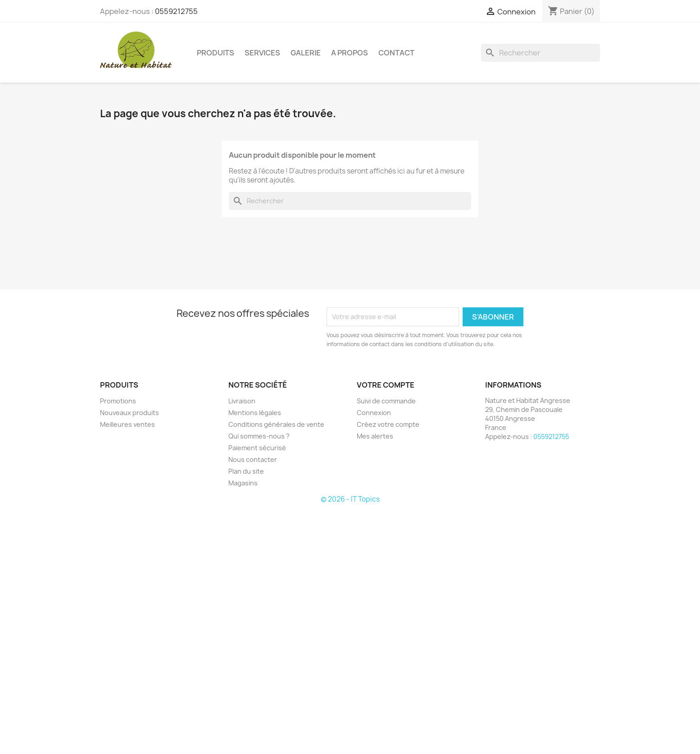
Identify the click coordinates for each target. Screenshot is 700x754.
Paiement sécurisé (257, 448)
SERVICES (262, 53)
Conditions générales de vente (276, 424)
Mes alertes (375, 436)
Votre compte (386, 385)
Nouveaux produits (130, 413)
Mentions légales (255, 413)
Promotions (118, 401)
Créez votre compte (388, 424)
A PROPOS (350, 53)
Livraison (242, 401)
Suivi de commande (386, 401)
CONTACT (396, 53)
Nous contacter (253, 459)
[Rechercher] (541, 53)
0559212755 (176, 11)
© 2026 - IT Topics (350, 499)
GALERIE (306, 53)
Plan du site (246, 471)
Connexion (374, 413)
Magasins (243, 483)
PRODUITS (216, 53)
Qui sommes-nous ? (259, 436)
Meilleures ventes (127, 424)
